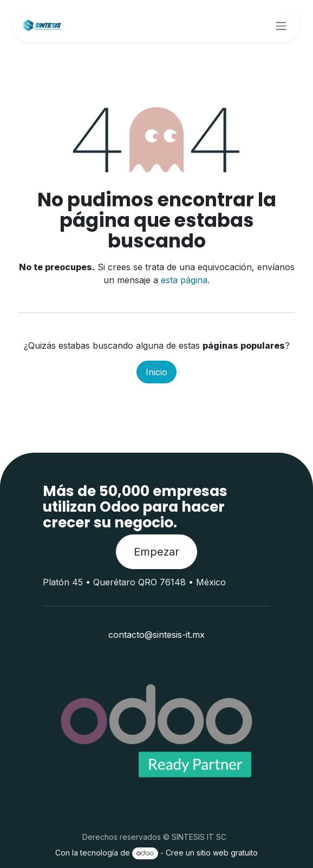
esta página (184, 280)
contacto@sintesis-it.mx (156, 635)
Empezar (156, 552)
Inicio (156, 372)
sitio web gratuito (227, 853)
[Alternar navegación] (281, 25)
